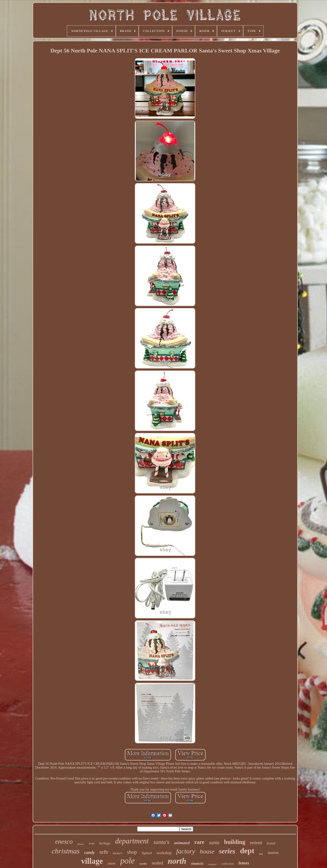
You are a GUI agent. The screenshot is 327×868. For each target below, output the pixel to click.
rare (199, 842)
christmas (66, 851)
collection (228, 864)
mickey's (118, 853)
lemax (244, 863)
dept (247, 851)
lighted (147, 853)
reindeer (212, 864)
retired (256, 843)
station (273, 853)
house (207, 851)
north (177, 861)
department (132, 841)
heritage (105, 843)
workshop (164, 853)
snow (112, 863)
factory (186, 851)
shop (132, 852)
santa (214, 842)
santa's (161, 842)
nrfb (104, 852)
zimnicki (197, 864)
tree (261, 854)
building (235, 842)
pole (127, 861)
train (92, 843)
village (92, 861)
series (227, 851)
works (143, 864)
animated (182, 843)
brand (271, 843)
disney (81, 844)
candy (90, 853)
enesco (64, 842)
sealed (157, 863)
